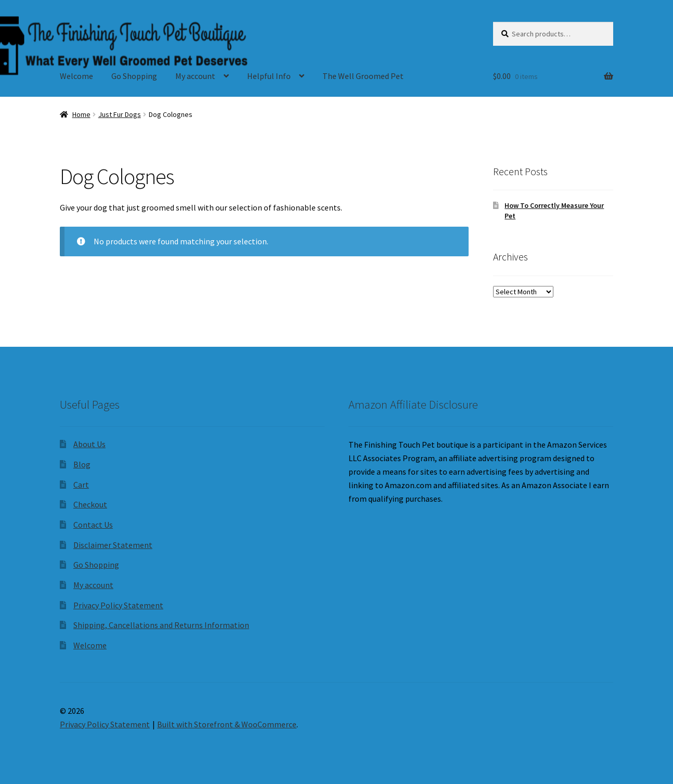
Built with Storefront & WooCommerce (227, 724)
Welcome (76, 76)
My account (195, 76)
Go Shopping (134, 76)
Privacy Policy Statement (118, 605)
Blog (82, 464)
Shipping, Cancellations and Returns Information (161, 625)
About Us (89, 444)
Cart (81, 485)
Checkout (90, 504)
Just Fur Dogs (120, 114)
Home (81, 114)
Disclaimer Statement (113, 545)
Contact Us (93, 525)
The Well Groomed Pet (363, 76)
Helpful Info (269, 76)
